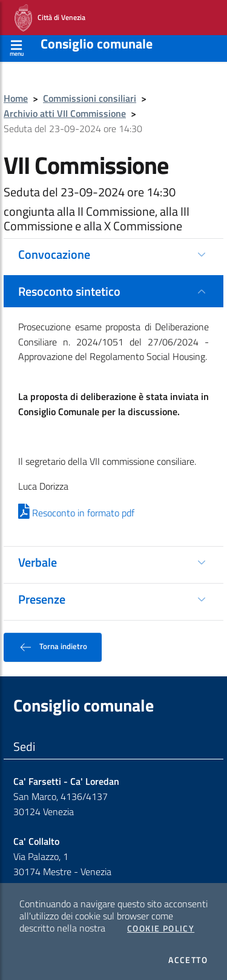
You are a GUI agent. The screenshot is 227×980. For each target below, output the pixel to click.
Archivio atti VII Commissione (65, 113)
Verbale (38, 562)
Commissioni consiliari (90, 98)
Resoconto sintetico (69, 291)
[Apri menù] (17, 46)
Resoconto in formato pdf (76, 513)
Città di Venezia (50, 18)
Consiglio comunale (97, 44)
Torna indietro (53, 647)
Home (16, 98)
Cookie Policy (161, 928)
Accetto (188, 960)
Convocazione (54, 254)
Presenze (42, 599)
